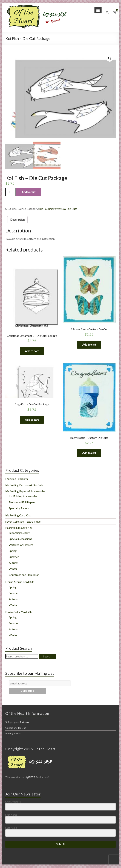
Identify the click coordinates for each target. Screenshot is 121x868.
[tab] (17, 220)
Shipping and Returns (17, 723)
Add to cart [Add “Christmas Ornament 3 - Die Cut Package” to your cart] (32, 351)
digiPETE (30, 778)
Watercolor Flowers (21, 546)
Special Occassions (20, 540)
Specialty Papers (19, 509)
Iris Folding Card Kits (18, 516)
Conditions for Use (16, 729)
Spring (13, 552)
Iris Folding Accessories (23, 497)
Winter (13, 570)
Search (47, 657)
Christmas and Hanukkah (24, 576)
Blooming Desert (19, 534)
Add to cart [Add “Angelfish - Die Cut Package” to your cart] (32, 420)
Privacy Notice (13, 734)
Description (17, 219)
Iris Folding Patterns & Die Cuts (58, 209)
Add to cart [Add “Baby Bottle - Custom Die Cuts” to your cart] (89, 453)
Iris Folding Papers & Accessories (25, 492)
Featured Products (17, 480)
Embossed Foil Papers (22, 503)
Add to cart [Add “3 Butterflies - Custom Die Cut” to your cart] (89, 345)
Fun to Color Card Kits (19, 613)
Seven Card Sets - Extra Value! (23, 522)
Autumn (14, 564)
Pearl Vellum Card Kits (19, 529)
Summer (14, 558)
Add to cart (28, 192)
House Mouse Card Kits (20, 583)
